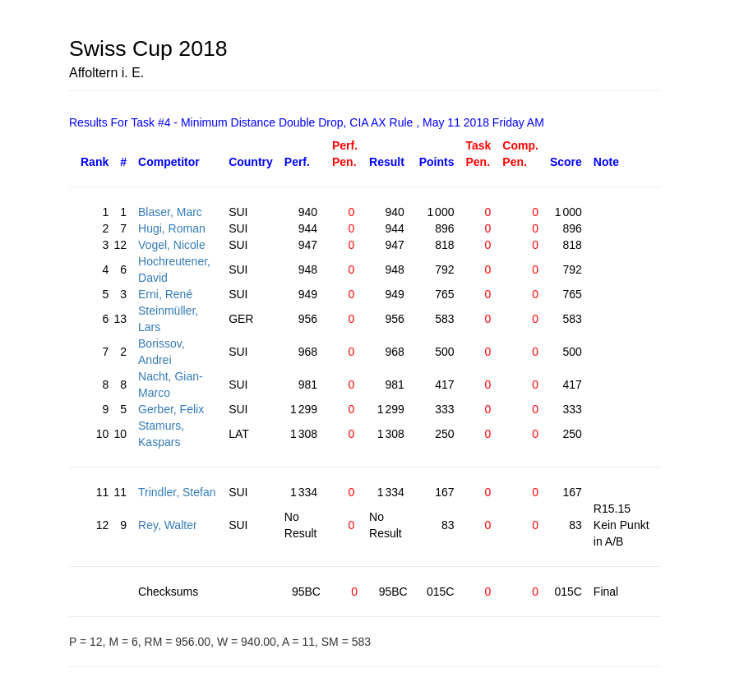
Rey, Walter (168, 525)
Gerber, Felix (171, 409)
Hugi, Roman (172, 228)
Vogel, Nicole (172, 245)
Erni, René (165, 294)
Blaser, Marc (170, 212)
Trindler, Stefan (177, 492)
